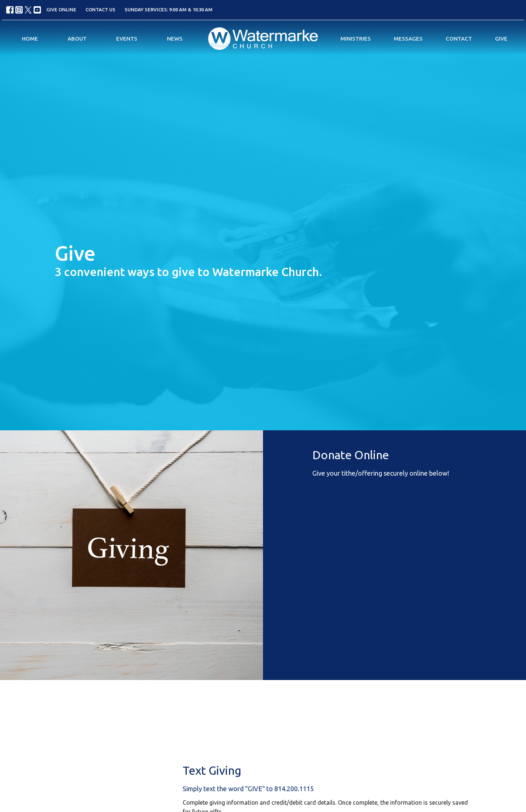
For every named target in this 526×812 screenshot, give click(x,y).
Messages (408, 39)
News (175, 39)
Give (501, 39)
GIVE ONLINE (61, 10)
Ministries (356, 39)
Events (127, 39)
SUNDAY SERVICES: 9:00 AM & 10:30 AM (169, 10)
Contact (459, 39)
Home (30, 39)
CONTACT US (100, 10)
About (77, 39)
